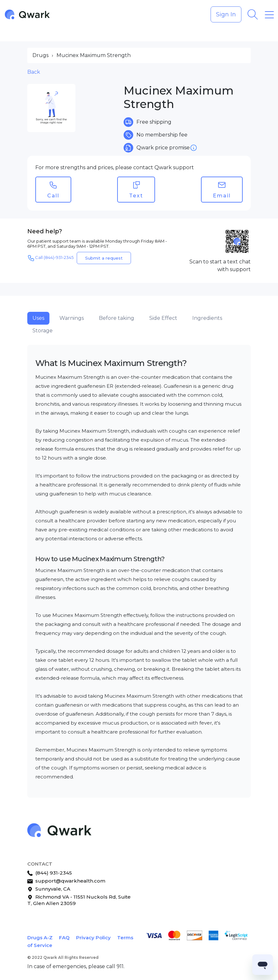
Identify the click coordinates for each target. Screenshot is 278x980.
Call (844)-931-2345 (50, 258)
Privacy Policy (93, 938)
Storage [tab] (43, 331)
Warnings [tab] (72, 318)
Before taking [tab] (117, 318)
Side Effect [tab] (163, 318)
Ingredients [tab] (207, 318)
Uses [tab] (38, 318)
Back (34, 72)
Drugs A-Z (40, 938)
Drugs (40, 55)
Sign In (226, 14)
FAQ (64, 938)
